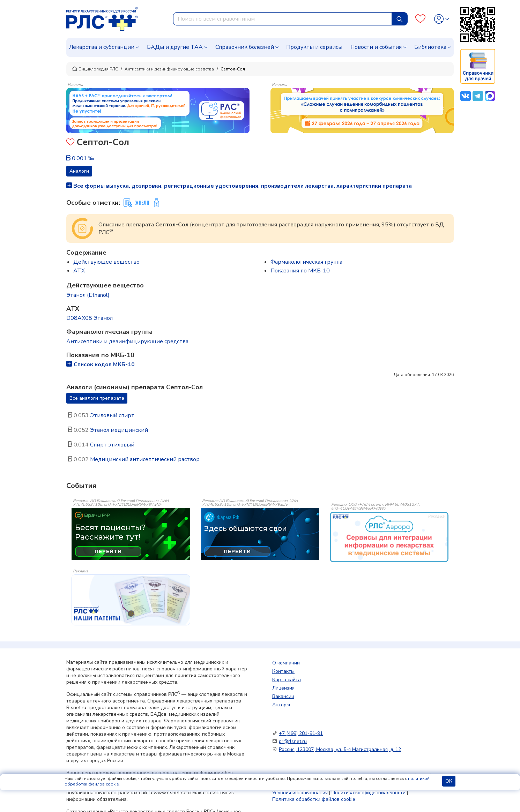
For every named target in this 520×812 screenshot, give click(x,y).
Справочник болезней (245, 47)
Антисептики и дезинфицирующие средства (169, 69)
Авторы (281, 705)
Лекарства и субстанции (102, 47)
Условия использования (300, 793)
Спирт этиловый (112, 445)
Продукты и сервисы (314, 47)
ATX (79, 271)
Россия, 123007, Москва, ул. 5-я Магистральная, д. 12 (340, 749)
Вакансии (283, 696)
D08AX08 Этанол (90, 318)
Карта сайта (287, 680)
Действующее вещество (106, 262)
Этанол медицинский (119, 430)
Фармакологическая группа (306, 262)
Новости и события (376, 47)
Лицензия (283, 688)
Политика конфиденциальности (369, 793)
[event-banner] (389, 537)
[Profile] (442, 19)
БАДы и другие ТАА (175, 47)
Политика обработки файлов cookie (314, 799)
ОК (449, 781)
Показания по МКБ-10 (300, 271)
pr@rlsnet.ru (293, 741)
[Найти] (400, 19)
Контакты (283, 671)
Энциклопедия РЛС (95, 69)
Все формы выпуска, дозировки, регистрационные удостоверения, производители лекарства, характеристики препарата (239, 186)
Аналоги (79, 171)
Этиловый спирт (112, 415)
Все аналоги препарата (97, 398)
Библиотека (430, 47)
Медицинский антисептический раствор (145, 459)
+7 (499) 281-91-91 (301, 733)
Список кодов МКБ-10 (101, 364)
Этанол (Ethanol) (88, 295)
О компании (286, 663)
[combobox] (283, 19)
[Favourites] (420, 19)
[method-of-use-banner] (158, 110)
